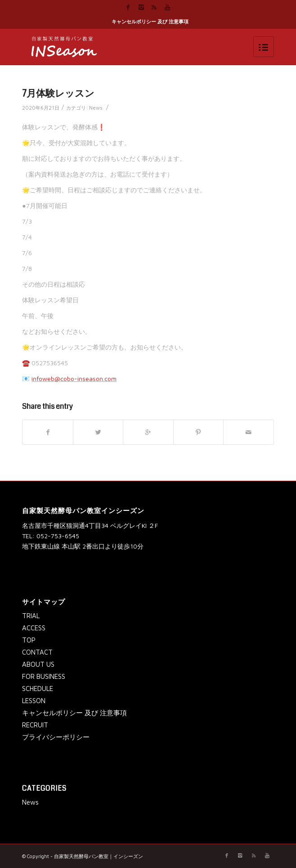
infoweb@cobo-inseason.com (74, 379)
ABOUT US (38, 664)
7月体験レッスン (58, 93)
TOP (29, 640)
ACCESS (34, 628)
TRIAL (31, 616)
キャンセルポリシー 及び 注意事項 (150, 21)
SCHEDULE (38, 689)
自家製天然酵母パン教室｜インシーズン (99, 856)
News (96, 108)
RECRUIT (35, 725)
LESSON (34, 701)
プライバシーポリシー (56, 737)
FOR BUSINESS (44, 676)
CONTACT (37, 652)
